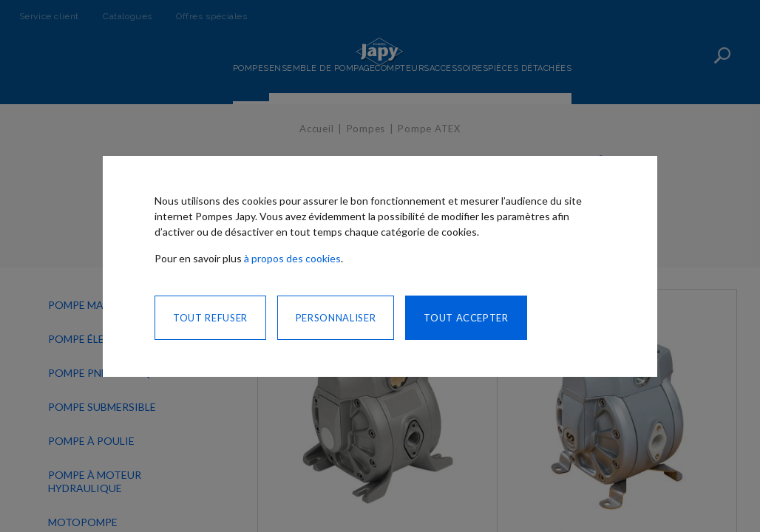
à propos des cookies (292, 258)
